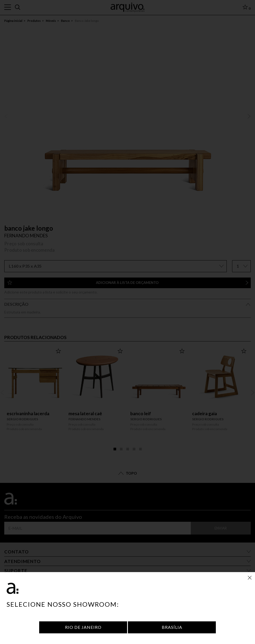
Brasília (172, 627)
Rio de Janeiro (83, 627)
